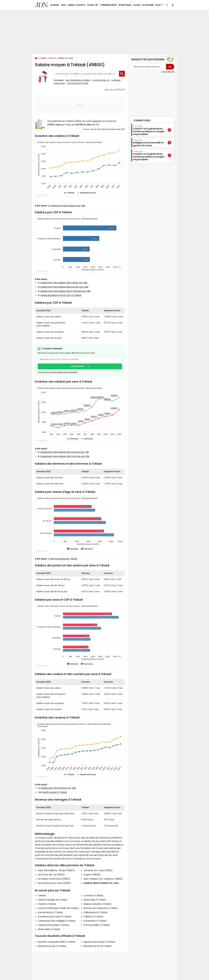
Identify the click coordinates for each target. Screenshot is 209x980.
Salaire (43, 58)
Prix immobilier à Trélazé (97, 925)
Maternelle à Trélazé (49, 929)
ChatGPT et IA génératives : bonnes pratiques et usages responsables (149, 130)
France (52, 58)
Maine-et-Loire (66, 58)
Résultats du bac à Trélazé (52, 946)
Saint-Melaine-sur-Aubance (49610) (103, 879)
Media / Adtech (77, 5)
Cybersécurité (108, 5)
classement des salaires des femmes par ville (65, 452)
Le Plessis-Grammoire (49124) (54, 879)
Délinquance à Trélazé (95, 912)
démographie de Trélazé (64, 559)
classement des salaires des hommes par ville (65, 456)
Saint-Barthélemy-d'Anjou (78, 80)
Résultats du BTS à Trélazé (98, 946)
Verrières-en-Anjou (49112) (98, 870)
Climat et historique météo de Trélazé (58, 908)
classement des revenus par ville (58, 788)
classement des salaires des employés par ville (65, 291)
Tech (63, 5)
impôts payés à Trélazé (54, 792)
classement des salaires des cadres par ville (64, 283)
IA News (55, 5)
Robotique (125, 5)
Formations (142, 120)
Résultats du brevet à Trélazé (99, 942)
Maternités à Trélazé (95, 900)
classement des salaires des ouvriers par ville (64, 287)
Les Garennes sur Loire (78, 83)
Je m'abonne (77, 366)
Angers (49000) (92, 875)
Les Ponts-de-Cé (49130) (51, 875)
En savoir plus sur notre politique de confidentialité (57, 372)
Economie (148, 5)
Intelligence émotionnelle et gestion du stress (148, 143)
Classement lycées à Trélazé (53, 925)
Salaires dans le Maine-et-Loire (101, 883)
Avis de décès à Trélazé (50, 912)
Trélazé (42, 895)
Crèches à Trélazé (93, 895)
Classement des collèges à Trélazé (56, 921)
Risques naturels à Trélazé (97, 904)
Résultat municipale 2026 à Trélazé (56, 942)
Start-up (93, 5)
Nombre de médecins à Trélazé (100, 908)
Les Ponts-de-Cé (101, 80)
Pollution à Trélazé (93, 917)
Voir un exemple (168, 72)
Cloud (137, 5)
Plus (159, 5)
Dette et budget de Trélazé (52, 900)
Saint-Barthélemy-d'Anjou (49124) (56, 870)
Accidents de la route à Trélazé (54, 917)
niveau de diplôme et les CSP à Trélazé (61, 295)
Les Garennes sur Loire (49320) (54, 883)
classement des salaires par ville (68, 206)
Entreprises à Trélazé (95, 921)
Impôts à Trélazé (47, 904)
